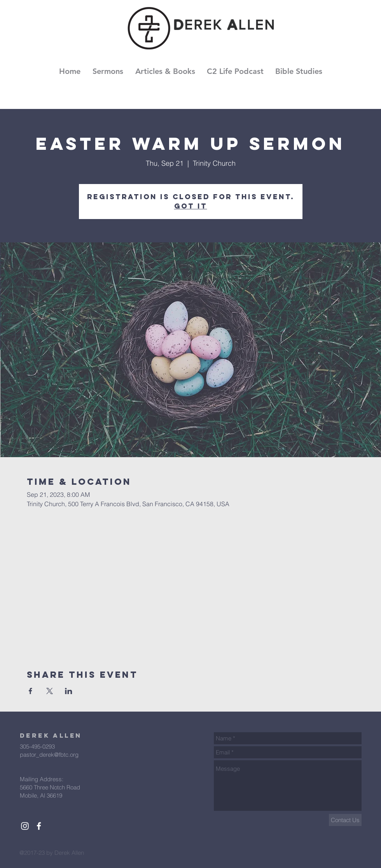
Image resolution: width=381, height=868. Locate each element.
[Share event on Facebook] (31, 691)
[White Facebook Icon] (39, 826)
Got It (191, 206)
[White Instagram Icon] (25, 826)
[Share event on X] (50, 691)
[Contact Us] (345, 820)
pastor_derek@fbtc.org (49, 755)
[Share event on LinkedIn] (69, 691)
